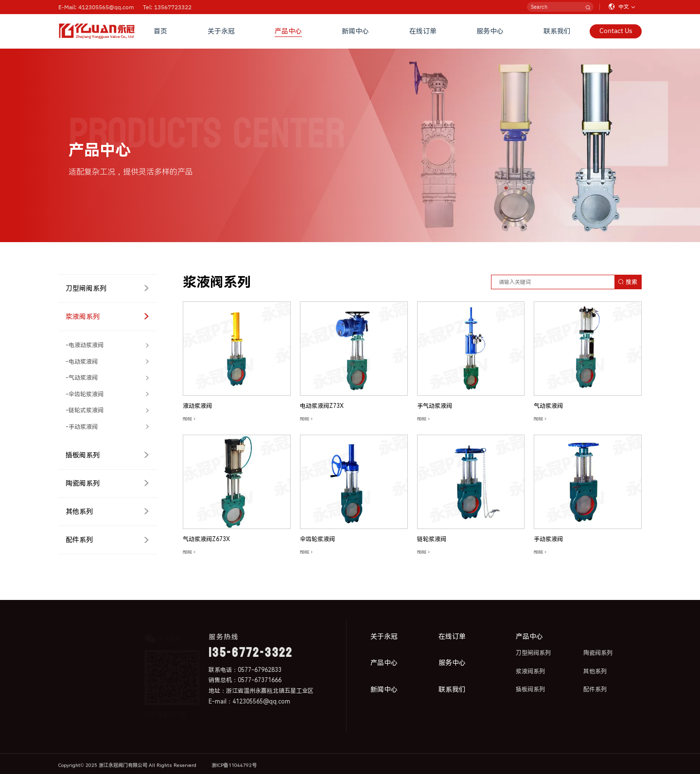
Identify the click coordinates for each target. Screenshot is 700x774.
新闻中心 (355, 31)
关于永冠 (221, 31)
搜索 (628, 282)
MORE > (189, 419)
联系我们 (557, 31)
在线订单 (423, 31)
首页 (160, 31)
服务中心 (490, 31)
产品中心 (288, 31)
